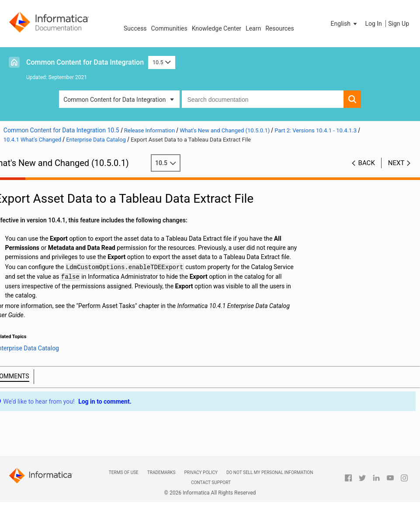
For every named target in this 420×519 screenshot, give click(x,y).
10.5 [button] (162, 62)
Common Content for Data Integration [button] (115, 100)
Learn (253, 28)
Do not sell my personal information (270, 472)
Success (135, 28)
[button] (345, 24)
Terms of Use (124, 472)
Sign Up (399, 24)
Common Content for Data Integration (85, 62)
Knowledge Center (217, 28)
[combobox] (262, 99)
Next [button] (396, 163)
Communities (169, 28)
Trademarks (161, 472)
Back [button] (367, 163)
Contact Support (211, 483)
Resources (280, 28)
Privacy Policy (201, 472)
